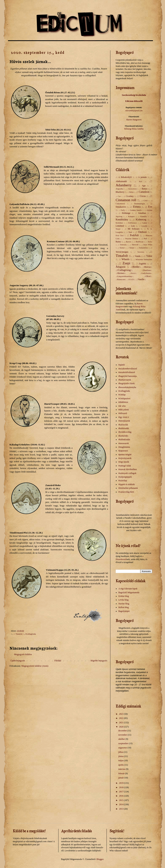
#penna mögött (125, 455)
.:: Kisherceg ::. (141, 219)
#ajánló (122, 365)
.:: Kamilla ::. (144, 216)
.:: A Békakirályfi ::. (125, 177)
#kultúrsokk (124, 428)
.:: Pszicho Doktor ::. (132, 239)
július (121, 752)
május (121, 760)
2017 (122, 792)
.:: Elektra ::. (137, 207)
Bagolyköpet (124, 611)
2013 (122, 809)
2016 (122, 796)
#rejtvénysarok (125, 458)
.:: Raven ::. (129, 242)
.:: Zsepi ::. (126, 263)
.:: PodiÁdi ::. (134, 235)
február (122, 773)
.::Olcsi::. (148, 276)
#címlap (122, 395)
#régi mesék (124, 462)
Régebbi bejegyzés (99, 661)
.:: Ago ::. (144, 186)
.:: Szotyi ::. (122, 248)
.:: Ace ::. (141, 181)
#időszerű (123, 413)
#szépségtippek (125, 477)
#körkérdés (123, 436)
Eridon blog (124, 596)
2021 (122, 723)
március (122, 769)
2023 (122, 714)
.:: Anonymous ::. (132, 189)
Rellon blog (124, 607)
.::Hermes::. (121, 273)
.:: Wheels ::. (125, 259)
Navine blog (124, 604)
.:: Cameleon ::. (144, 192)
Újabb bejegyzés (18, 661)
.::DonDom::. (147, 270)
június (121, 756)
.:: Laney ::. (145, 223)
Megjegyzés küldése (23, 654)
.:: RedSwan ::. (140, 242)
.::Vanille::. (141, 279)
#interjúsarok (124, 421)
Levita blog (123, 600)
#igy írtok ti (124, 417)
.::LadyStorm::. (146, 273)
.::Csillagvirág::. (124, 270)
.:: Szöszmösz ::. (143, 248)
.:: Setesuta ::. (123, 245)
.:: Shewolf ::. (135, 245)
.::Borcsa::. (147, 267)
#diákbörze (123, 402)
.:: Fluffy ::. (123, 210)
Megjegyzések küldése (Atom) (35, 666)
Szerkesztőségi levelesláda (134, 95)
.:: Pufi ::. (145, 239)
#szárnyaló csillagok (127, 473)
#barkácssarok (125, 380)
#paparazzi (123, 451)
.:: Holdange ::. (126, 213)
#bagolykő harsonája (128, 376)
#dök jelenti (124, 410)
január (121, 778)
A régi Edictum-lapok (128, 589)
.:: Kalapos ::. (131, 216)
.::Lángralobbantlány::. (125, 276)
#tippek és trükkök (127, 484)
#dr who (122, 406)
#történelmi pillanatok (128, 488)
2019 (122, 783)
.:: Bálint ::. (131, 192)
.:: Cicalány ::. (130, 196)
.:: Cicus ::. (143, 196)
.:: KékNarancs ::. (133, 223)
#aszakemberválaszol (128, 369)
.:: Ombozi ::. (142, 232)
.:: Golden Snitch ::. (136, 210)
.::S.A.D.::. (131, 279)
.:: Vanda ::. (138, 256)
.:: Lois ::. (133, 226)
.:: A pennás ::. (143, 177)
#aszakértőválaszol (127, 372)
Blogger (100, 859)
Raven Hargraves (134, 120)
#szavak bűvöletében (128, 469)
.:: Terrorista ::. (141, 252)
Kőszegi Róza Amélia (134, 129)
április (121, 765)
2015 (122, 800)
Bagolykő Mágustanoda (129, 592)
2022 (122, 718)
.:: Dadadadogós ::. (139, 204)
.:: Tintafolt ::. (19, 634)
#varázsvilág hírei (126, 492)
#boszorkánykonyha (127, 387)
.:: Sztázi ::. (132, 248)
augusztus (123, 748)
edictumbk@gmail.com (134, 111)
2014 (122, 804)
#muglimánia (124, 447)
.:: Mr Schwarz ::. (133, 229)
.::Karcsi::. (133, 273)
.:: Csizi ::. (146, 200)
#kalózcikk (123, 425)
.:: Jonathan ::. (142, 213)
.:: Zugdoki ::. (143, 264)
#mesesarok (124, 443)
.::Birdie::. (136, 267)
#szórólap (123, 481)
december (123, 731)
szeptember (124, 743)
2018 (122, 787)
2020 (122, 727)
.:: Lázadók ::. (144, 226)
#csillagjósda (31, 634)
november (123, 735)
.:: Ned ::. (130, 232)
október (122, 739)
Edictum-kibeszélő (134, 101)
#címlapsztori (124, 398)
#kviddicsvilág (125, 432)
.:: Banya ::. (145, 189)
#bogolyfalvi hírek (127, 383)
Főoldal (58, 661)
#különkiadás (124, 439)
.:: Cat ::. (119, 196)
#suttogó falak (125, 466)
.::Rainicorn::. (121, 279)
